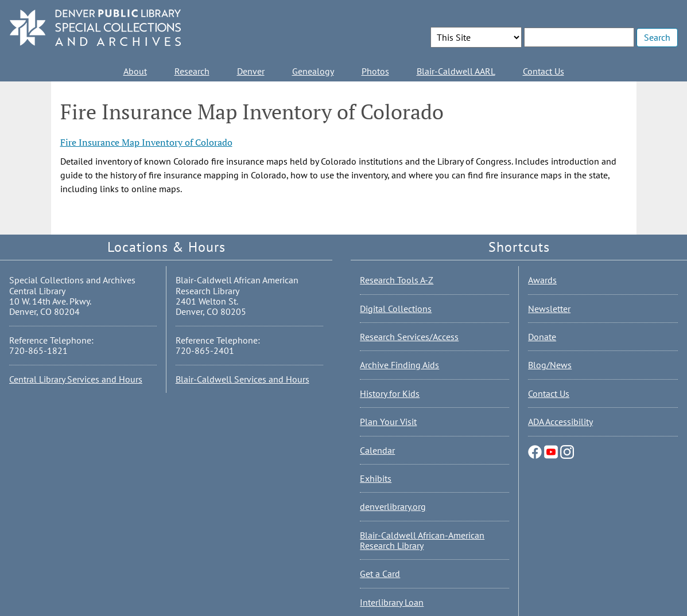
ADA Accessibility (560, 422)
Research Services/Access (409, 337)
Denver (251, 71)
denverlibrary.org (393, 506)
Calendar (377, 450)
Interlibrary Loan (392, 602)
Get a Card (380, 574)
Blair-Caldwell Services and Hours (242, 379)
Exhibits (376, 478)
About (135, 71)
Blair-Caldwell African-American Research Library (422, 540)
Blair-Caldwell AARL (456, 71)
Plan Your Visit (388, 422)
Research (192, 71)
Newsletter (549, 309)
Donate (542, 337)
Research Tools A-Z (397, 280)
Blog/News (550, 365)
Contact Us (544, 71)
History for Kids (390, 393)
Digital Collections (396, 309)
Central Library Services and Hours (76, 379)
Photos (375, 71)
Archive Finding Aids (399, 365)
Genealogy (313, 71)
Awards (542, 280)
